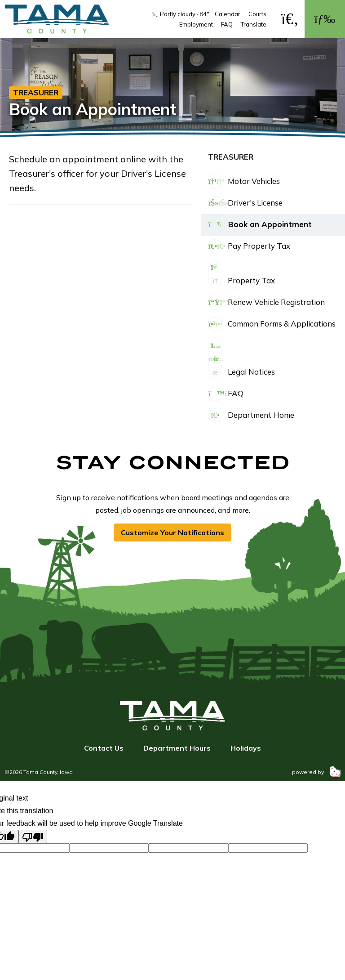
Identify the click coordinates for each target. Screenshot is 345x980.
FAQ (227, 24)
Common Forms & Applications (272, 324)
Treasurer (36, 92)
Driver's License (245, 203)
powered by (316, 772)
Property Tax (241, 274)
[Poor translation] (33, 837)
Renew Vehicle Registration (266, 303)
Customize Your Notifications (172, 533)
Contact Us (104, 748)
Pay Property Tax (249, 246)
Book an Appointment (260, 225)
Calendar (228, 14)
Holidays (246, 748)
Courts (257, 14)
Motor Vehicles (244, 182)
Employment (196, 24)
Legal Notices (241, 359)
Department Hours (177, 748)
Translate (254, 24)
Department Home (251, 416)
